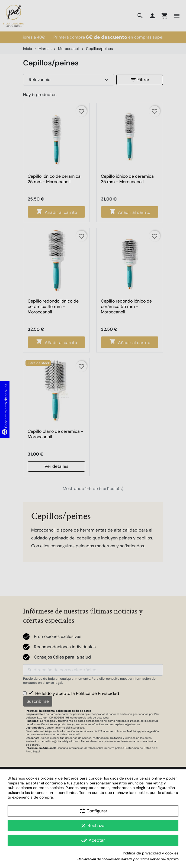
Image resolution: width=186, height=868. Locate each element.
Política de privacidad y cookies (151, 853)
